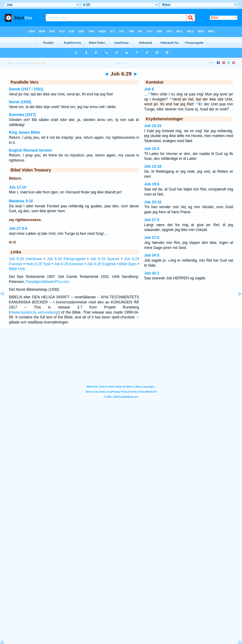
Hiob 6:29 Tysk (38, 264)
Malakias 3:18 (21, 201)
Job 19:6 (152, 184)
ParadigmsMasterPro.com (47, 282)
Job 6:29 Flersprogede (66, 259)
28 (149, 94)
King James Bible (24, 132)
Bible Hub (17, 269)
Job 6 (149, 89)
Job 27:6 (152, 238)
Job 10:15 (153, 126)
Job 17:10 (17, 187)
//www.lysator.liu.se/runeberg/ (34, 312)
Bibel (10, 63)
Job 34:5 (152, 255)
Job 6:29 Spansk (105, 259)
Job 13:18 (153, 166)
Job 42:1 (152, 273)
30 (197, 103)
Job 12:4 (152, 149)
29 (171, 99)
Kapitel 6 (28, 63)
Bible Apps (128, 264)
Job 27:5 (152, 220)
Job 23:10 (153, 202)
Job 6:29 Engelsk (101, 264)
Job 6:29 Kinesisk (69, 264)
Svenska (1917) (22, 115)
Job (18, 63)
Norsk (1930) (20, 102)
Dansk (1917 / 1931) (26, 89)
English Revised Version (30, 150)
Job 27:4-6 (18, 228)
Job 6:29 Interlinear (25, 259)
